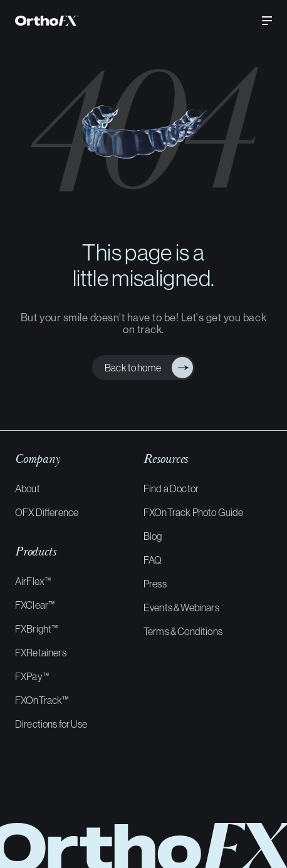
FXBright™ (36, 629)
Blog (153, 536)
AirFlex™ (33, 581)
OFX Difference (47, 512)
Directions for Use (51, 724)
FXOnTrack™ (42, 700)
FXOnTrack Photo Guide (193, 512)
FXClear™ (35, 605)
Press (155, 584)
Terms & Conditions (183, 631)
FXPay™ (32, 676)
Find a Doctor (171, 488)
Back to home (130, 368)
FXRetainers (41, 653)
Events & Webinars (181, 607)
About (28, 488)
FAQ (153, 560)
